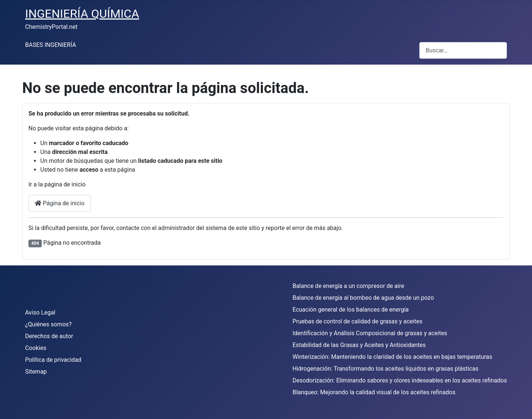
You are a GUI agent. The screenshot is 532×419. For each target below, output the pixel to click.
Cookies (36, 348)
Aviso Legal (40, 312)
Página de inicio (60, 203)
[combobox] (463, 50)
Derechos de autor (49, 336)
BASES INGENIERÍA (51, 45)
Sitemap (36, 372)
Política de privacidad (53, 360)
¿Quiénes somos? (48, 324)
